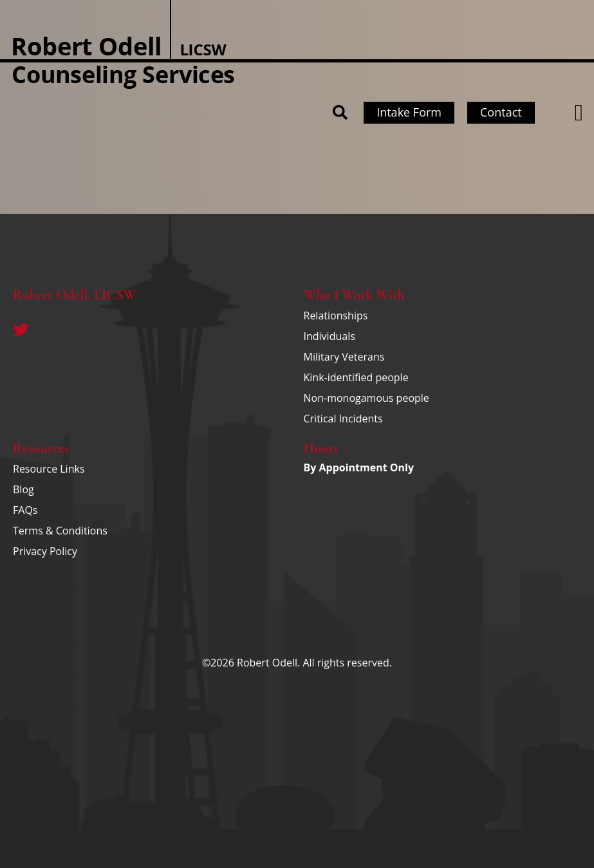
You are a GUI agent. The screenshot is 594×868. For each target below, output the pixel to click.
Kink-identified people (356, 377)
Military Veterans (344, 357)
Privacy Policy (45, 551)
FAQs (25, 510)
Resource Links (49, 469)
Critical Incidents (343, 419)
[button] (579, 113)
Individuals (329, 336)
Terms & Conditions (60, 531)
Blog (23, 489)
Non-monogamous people (367, 398)
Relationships (336, 316)
